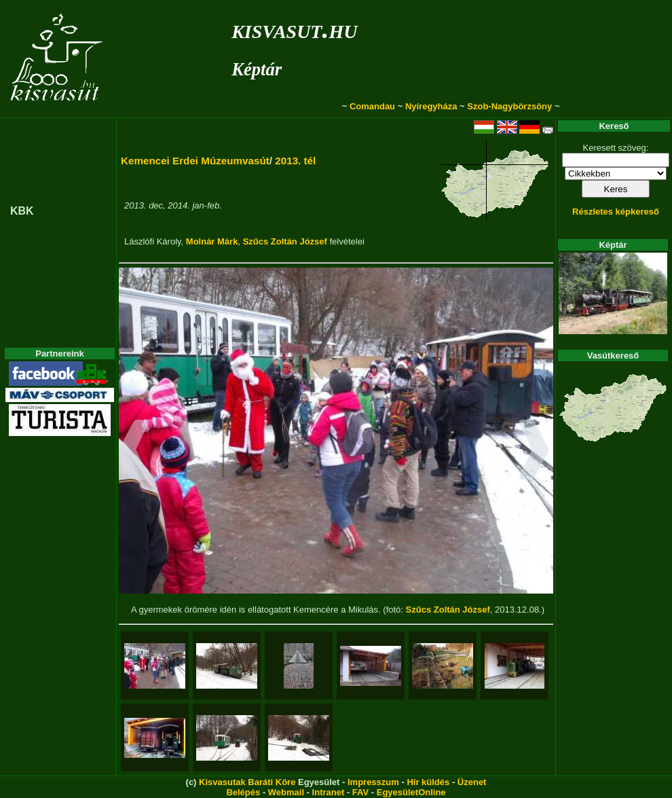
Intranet (329, 792)
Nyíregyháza (431, 106)
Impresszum (373, 782)
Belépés (243, 792)
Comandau (372, 106)
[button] (134, 452)
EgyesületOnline (411, 792)
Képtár (257, 69)
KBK (22, 211)
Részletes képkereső (616, 212)
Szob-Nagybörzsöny (509, 106)
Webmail (286, 792)
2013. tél (295, 161)
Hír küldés (428, 782)
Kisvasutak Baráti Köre (247, 782)
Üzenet (472, 782)
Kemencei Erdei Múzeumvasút (195, 161)
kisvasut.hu (294, 29)
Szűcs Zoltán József (285, 241)
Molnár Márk (212, 241)
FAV (360, 792)
